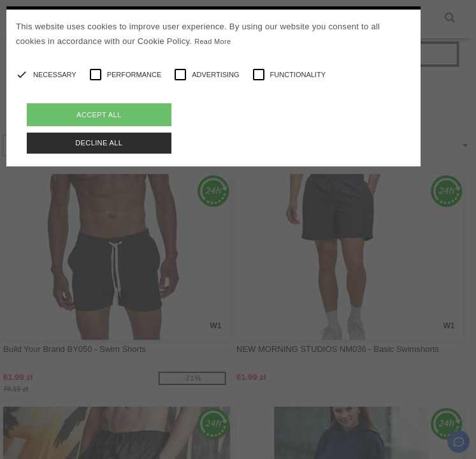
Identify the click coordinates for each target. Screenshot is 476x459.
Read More (213, 41)
